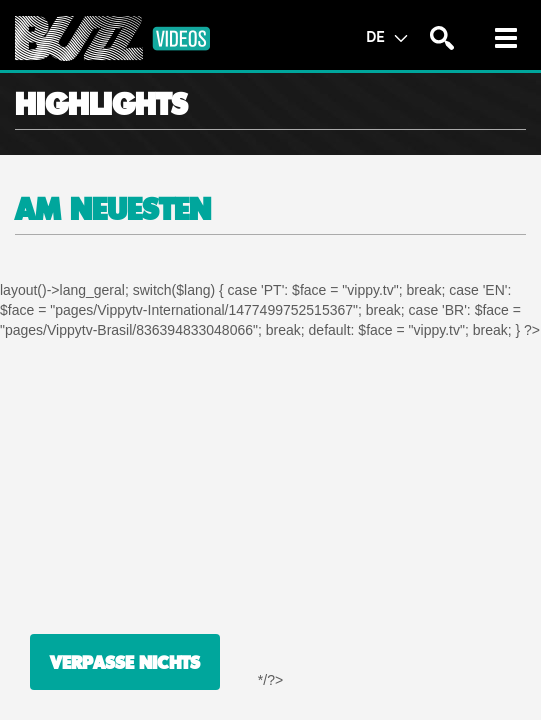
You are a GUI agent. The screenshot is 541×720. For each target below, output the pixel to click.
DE (386, 36)
